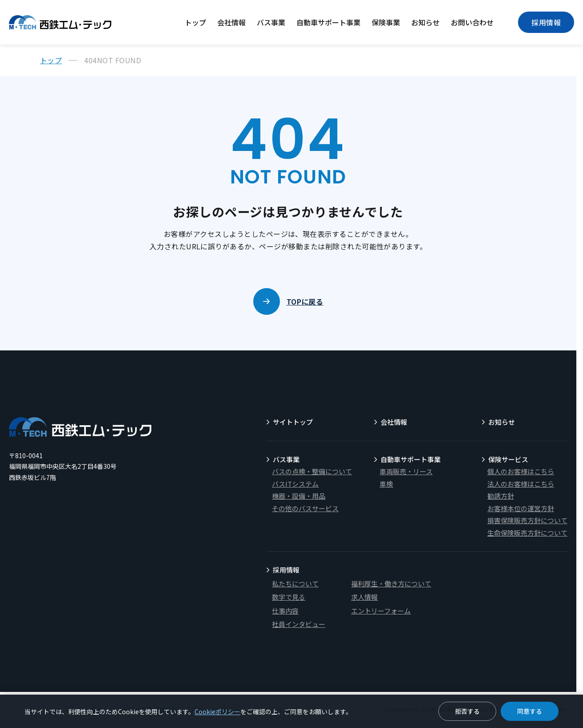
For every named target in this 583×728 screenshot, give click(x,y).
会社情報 (231, 22)
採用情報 (546, 22)
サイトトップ (293, 422)
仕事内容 (285, 611)
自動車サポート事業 (328, 22)
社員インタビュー (299, 624)
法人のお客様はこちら (521, 484)
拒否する (467, 711)
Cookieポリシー (217, 712)
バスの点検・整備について (312, 471)
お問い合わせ (472, 22)
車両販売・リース (406, 471)
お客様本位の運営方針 (521, 508)
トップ (195, 22)
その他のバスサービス (305, 508)
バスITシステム (295, 484)
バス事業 (271, 22)
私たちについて (295, 584)
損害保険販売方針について (527, 520)
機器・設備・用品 (299, 496)
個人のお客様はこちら (521, 471)
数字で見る (289, 597)
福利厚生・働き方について (391, 584)
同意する (530, 711)
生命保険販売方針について (527, 533)
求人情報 (364, 597)
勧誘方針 (501, 496)
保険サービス (508, 459)
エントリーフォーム (381, 611)
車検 (386, 484)
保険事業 (386, 22)
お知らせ (425, 22)
